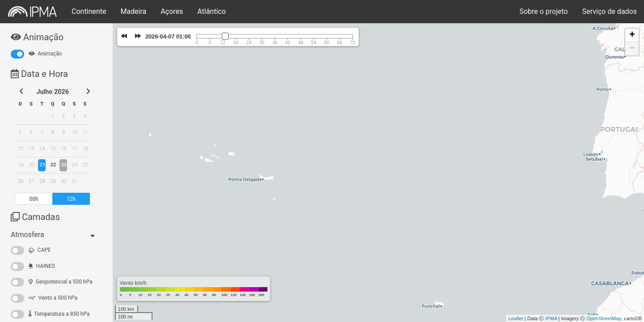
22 (53, 165)
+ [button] (632, 35)
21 (42, 165)
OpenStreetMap (604, 318)
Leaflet (516, 318)
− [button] (632, 49)
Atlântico (212, 11)
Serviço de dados (610, 11)
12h (71, 199)
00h (34, 199)
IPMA (551, 318)
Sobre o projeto (543, 11)
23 (64, 165)
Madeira (133, 11)
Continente (89, 11)
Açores (172, 11)
